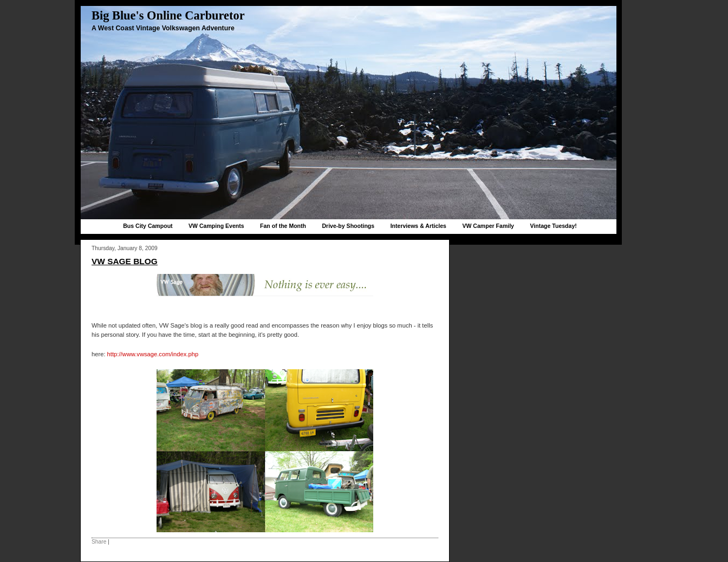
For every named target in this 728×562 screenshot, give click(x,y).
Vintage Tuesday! (553, 226)
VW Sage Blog (125, 261)
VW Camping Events (216, 226)
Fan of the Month (283, 226)
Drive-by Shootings (348, 226)
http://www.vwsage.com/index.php (153, 354)
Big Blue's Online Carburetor (168, 15)
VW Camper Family (488, 226)
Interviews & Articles (418, 226)
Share (99, 542)
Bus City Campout (148, 226)
